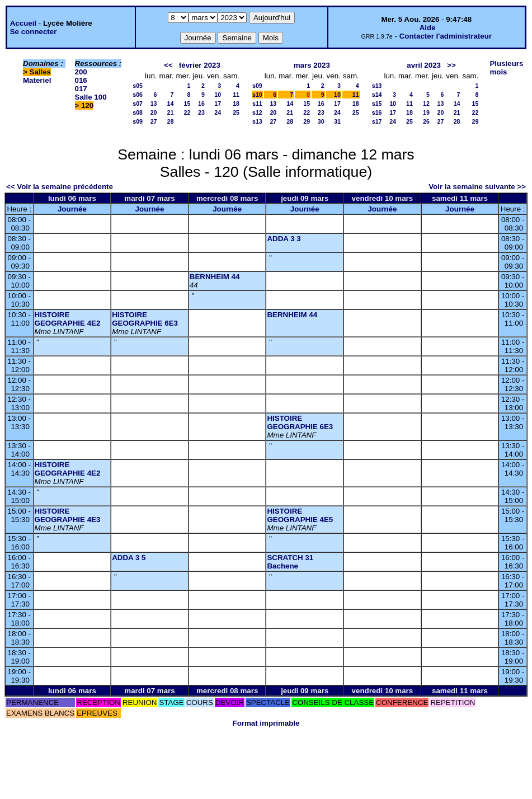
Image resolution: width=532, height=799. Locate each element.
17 (218, 104)
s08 (138, 112)
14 (171, 104)
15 (187, 104)
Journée (72, 209)
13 (154, 104)
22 (187, 112)
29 (307, 121)
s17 (377, 121)
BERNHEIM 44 (215, 277)
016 (81, 80)
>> (451, 65)
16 (201, 104)
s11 (257, 104)
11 (236, 95)
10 (218, 95)
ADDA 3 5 (129, 558)
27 (154, 121)
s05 (138, 86)
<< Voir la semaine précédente (60, 187)
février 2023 (200, 65)
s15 (377, 104)
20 (154, 112)
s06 (138, 95)
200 (81, 72)
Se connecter (34, 32)
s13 (257, 121)
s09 (138, 121)
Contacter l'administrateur (446, 36)
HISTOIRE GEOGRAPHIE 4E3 (68, 515)
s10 (257, 95)
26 (426, 121)
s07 (138, 104)
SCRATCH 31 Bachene (290, 562)
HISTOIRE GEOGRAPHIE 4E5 (300, 515)
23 (201, 112)
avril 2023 (424, 65)
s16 (377, 112)
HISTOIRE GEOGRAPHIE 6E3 (145, 319)
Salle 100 (91, 97)
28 (171, 121)
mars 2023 (312, 65)
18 (236, 104)
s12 (257, 112)
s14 (377, 95)
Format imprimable (266, 723)
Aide (428, 28)
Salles (41, 72)
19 (426, 112)
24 (218, 112)
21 (171, 112)
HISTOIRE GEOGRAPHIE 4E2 (68, 319)
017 (81, 89)
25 (236, 112)
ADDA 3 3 (284, 239)
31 (337, 121)
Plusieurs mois (506, 68)
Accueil (23, 23)
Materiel (37, 80)
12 (426, 104)
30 (321, 121)
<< (168, 65)
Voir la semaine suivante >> (477, 187)
